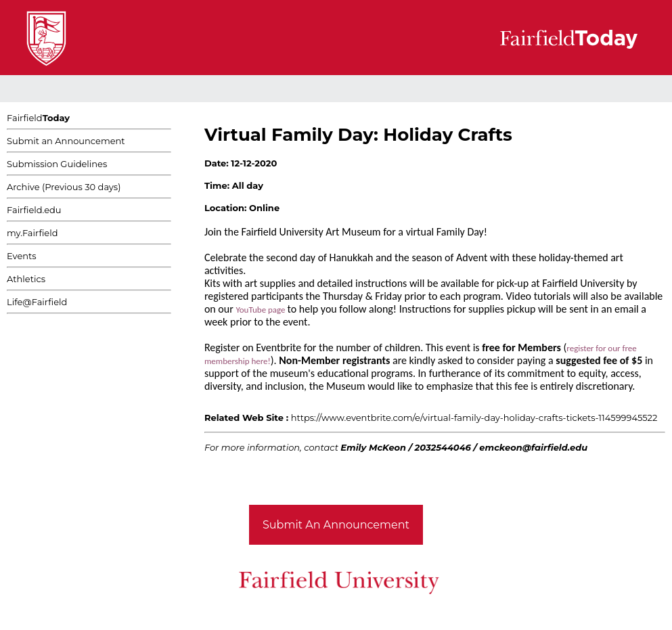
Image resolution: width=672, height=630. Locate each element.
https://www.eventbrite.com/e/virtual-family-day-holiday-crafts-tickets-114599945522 (474, 418)
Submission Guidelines (57, 164)
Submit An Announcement (336, 525)
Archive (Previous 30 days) (64, 187)
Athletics (26, 279)
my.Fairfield (32, 233)
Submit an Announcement (66, 141)
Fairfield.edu (34, 210)
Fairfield (38, 118)
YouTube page (261, 310)
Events (22, 256)
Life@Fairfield (37, 302)
